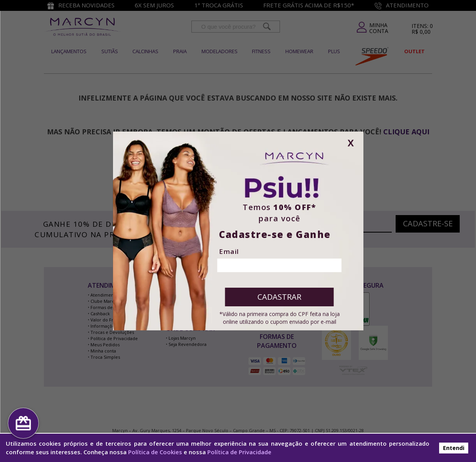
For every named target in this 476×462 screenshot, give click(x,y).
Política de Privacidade (239, 452)
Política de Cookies (155, 452)
